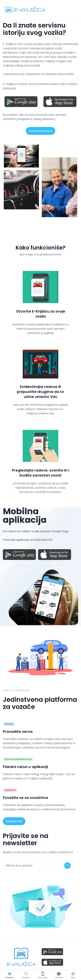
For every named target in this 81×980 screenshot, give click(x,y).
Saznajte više (14, 821)
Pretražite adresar (40, 131)
